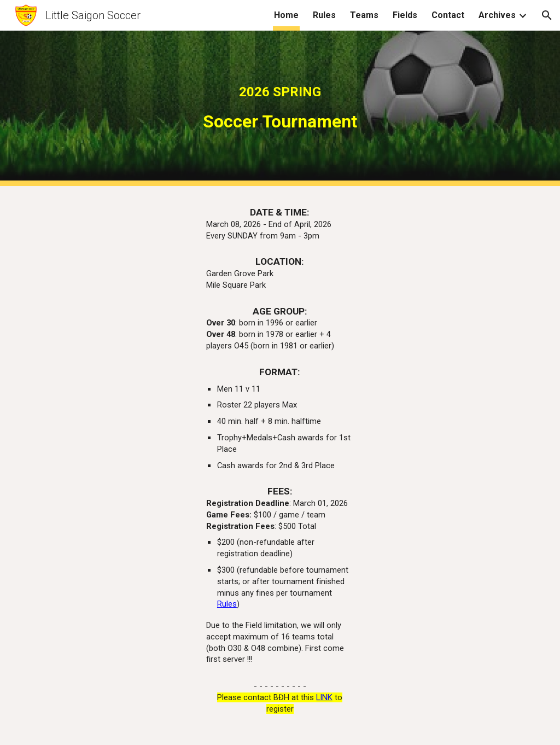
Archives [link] (497, 15)
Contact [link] (448, 15)
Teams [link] (364, 15)
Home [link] (286, 15)
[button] (547, 15)
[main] (280, 108)
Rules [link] (324, 15)
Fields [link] (405, 15)
